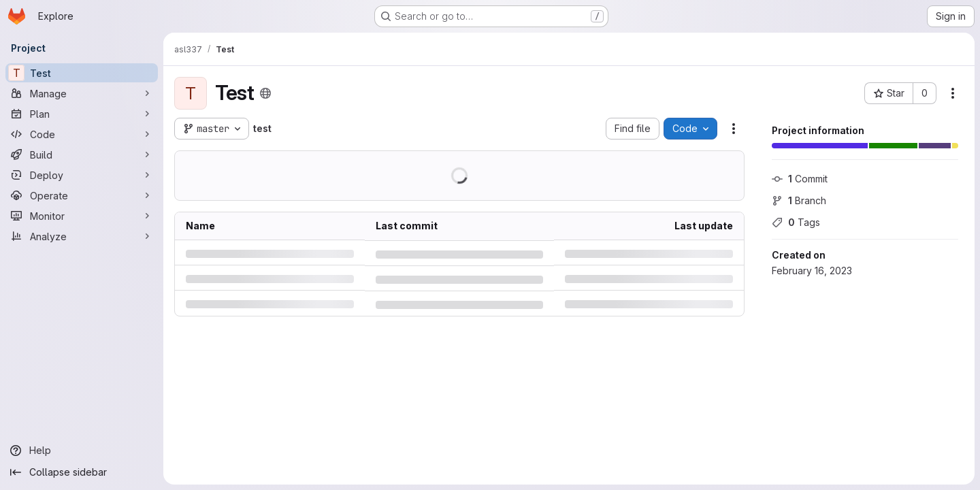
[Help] (82, 451)
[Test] (82, 73)
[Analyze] (82, 236)
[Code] (82, 134)
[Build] (82, 154)
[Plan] (82, 114)
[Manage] (82, 93)
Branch (799, 200)
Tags (796, 222)
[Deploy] (82, 175)
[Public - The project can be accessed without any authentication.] (265, 93)
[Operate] (82, 195)
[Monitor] (82, 216)
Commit (800, 179)
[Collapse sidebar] (82, 472)
